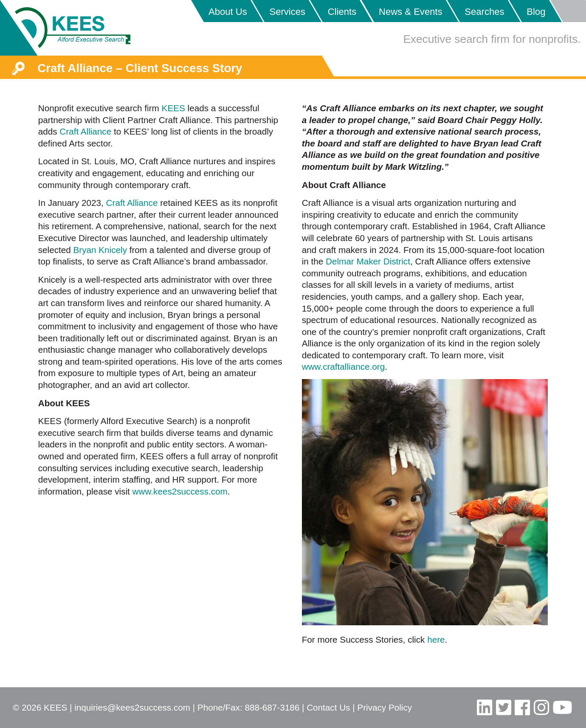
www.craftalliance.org (343, 367)
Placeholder (568, 11)
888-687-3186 (272, 707)
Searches (484, 12)
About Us (228, 12)
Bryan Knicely (100, 250)
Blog (536, 12)
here (436, 639)
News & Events (411, 12)
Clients (342, 12)
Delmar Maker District (368, 261)
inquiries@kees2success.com (132, 707)
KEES (173, 108)
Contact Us (328, 707)
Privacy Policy (385, 707)
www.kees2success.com (180, 491)
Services (287, 12)
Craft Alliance (85, 131)
